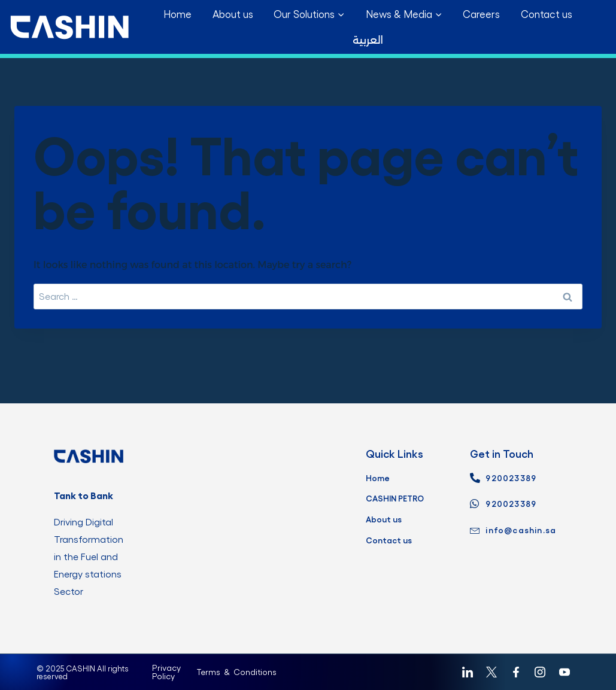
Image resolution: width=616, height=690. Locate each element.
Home (177, 14)
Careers (481, 14)
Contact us (547, 14)
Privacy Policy (166, 659)
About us (233, 14)
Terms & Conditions (236, 659)
